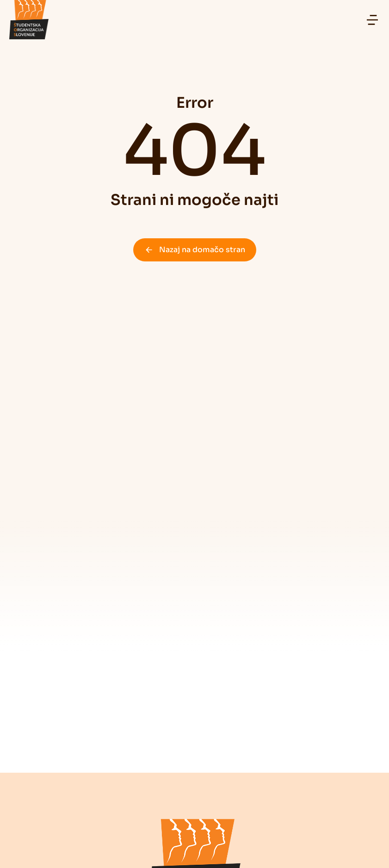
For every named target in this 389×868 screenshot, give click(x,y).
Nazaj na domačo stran (195, 250)
